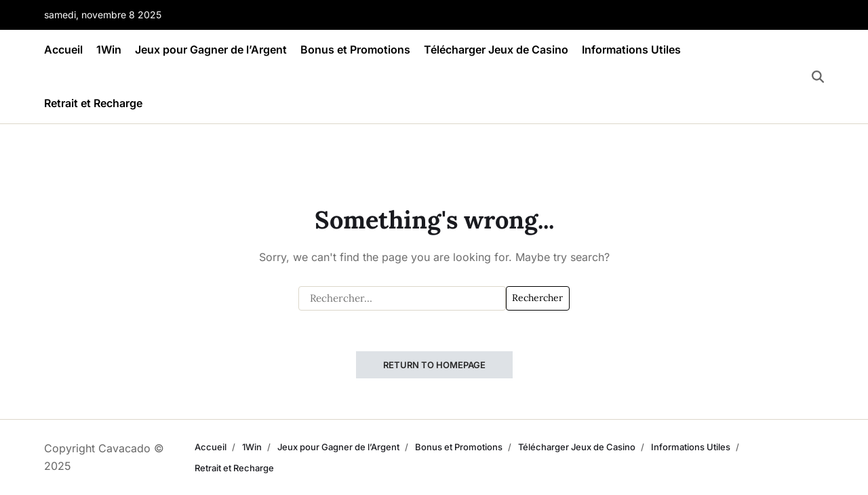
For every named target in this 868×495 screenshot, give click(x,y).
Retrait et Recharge (93, 103)
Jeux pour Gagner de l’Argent (211, 49)
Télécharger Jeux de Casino (496, 49)
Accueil (63, 49)
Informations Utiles (631, 49)
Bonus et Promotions (355, 49)
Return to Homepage (434, 365)
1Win (109, 49)
